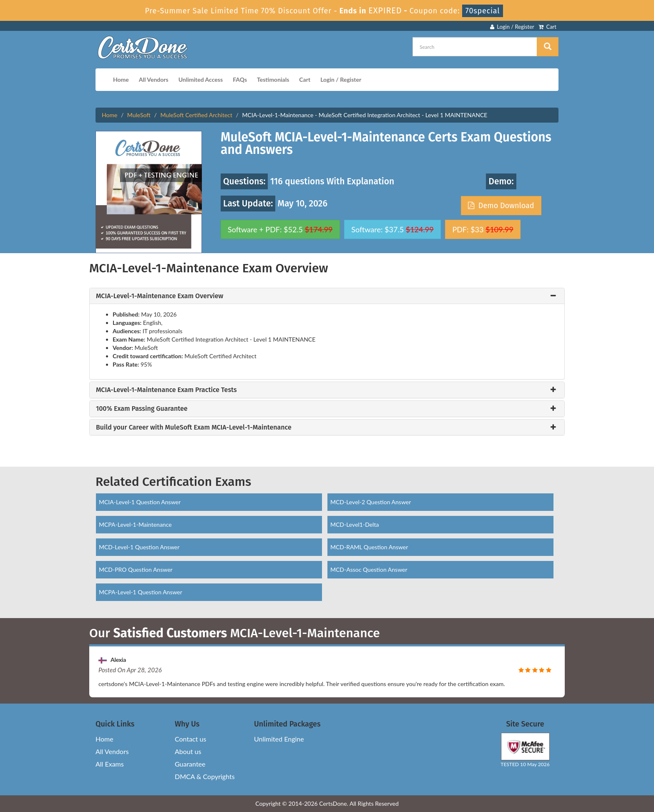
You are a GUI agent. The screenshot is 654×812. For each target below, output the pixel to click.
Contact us (190, 739)
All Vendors (154, 79)
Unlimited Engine (279, 739)
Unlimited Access (201, 79)
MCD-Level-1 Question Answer (139, 547)
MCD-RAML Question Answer (369, 547)
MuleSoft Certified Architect (196, 115)
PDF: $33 (483, 229)
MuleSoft (139, 115)
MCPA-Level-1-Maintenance (135, 524)
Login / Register (512, 27)
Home (121, 79)
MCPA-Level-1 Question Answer (141, 592)
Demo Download (501, 206)
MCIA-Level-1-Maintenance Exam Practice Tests (166, 390)
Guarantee (190, 764)
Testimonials (273, 79)
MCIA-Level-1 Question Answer (140, 502)
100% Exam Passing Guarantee (142, 409)
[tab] (327, 296)
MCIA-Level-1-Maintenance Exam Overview (160, 296)
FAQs (240, 79)
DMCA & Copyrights (205, 776)
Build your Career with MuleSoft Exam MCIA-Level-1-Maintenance (194, 427)
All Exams (110, 764)
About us (188, 751)
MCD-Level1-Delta (355, 524)
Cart (547, 27)
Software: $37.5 (392, 229)
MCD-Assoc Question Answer (369, 569)
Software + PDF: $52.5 (280, 229)
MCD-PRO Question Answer (136, 569)
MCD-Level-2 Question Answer (371, 502)
